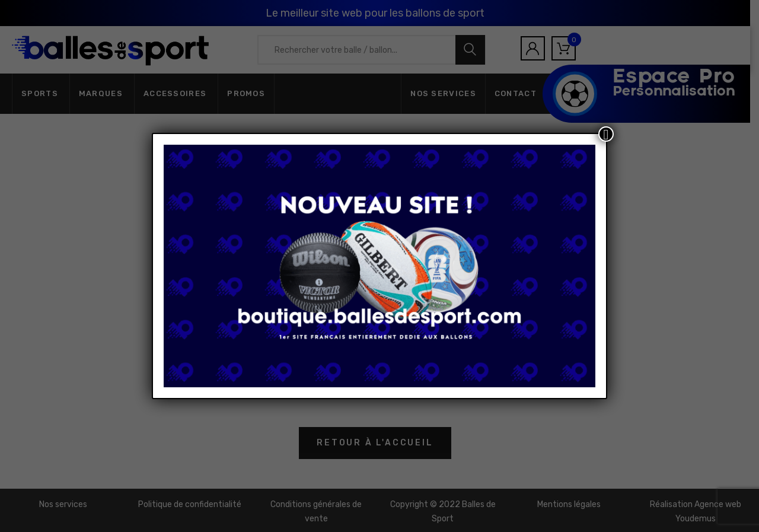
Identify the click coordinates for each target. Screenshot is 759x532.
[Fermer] (606, 134)
